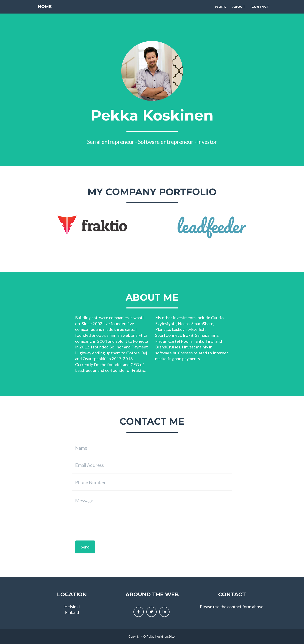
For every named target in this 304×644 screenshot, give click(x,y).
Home (45, 11)
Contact (260, 11)
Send (85, 547)
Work (220, 11)
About (239, 11)
